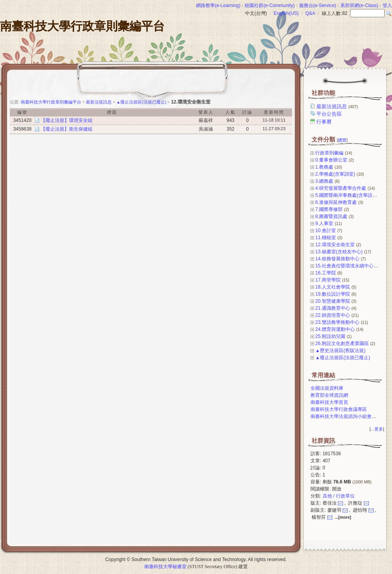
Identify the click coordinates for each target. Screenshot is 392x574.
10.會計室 (326, 231)
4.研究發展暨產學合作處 (341, 188)
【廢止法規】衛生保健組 (67, 129)
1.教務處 (324, 167)
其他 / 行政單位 (339, 496)
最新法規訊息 (338, 106)
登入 (387, 5)
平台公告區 (330, 114)
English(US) (286, 13)
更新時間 (274, 112)
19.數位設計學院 (333, 294)
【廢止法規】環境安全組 (67, 120)
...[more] (343, 517)
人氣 (230, 112)
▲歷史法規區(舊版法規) (340, 351)
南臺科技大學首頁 (329, 402)
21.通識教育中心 (333, 308)
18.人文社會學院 (333, 287)
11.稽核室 (326, 238)
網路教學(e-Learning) (218, 5)
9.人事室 (324, 223)
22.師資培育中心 (333, 315)
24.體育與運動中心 (335, 329)
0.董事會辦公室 (331, 160)
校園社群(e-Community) (269, 5)
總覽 (342, 140)
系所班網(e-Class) (359, 5)
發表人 (206, 112)
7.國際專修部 (329, 209)
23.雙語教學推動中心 (337, 322)
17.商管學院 (328, 280)
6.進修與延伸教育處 (336, 202)
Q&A (310, 13)
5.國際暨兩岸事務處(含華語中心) (349, 195)
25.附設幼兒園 (330, 336)
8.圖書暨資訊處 (331, 216)
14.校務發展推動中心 (337, 259)
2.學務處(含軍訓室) (335, 174)
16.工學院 (326, 273)
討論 (247, 112)
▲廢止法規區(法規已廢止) (343, 358)
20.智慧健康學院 (333, 301)
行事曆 (325, 122)
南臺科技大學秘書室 (165, 567)
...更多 (377, 429)
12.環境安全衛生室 (335, 245)
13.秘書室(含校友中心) (339, 252)
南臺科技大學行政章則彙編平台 (82, 26)
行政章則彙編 (329, 153)
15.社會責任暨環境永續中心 (344, 266)
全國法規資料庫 (327, 388)
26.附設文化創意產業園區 (342, 343)
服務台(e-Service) (318, 5)
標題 (112, 112)
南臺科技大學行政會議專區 (339, 409)
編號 (22, 112)
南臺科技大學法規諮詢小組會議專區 (348, 416)
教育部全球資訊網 (329, 395)
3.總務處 (324, 181)
